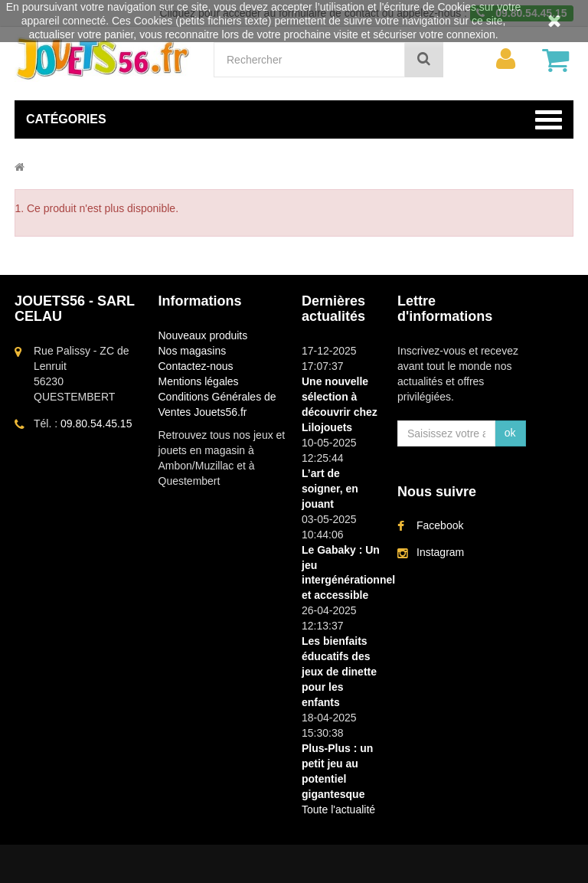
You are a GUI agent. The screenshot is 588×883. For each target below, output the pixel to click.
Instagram (440, 552)
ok (510, 433)
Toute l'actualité (338, 809)
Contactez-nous (196, 366)
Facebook (440, 525)
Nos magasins (193, 351)
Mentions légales (199, 381)
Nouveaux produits (203, 335)
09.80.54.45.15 (96, 424)
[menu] (506, 59)
